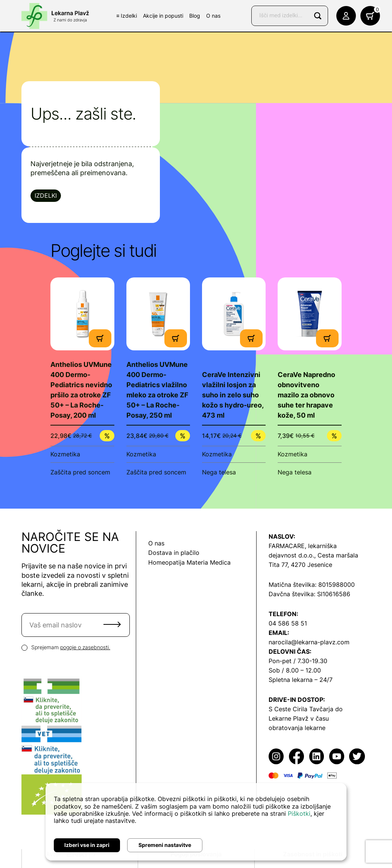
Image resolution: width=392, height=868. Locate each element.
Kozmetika (65, 454)
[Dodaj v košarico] (100, 338)
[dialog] (196, 822)
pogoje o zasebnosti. (85, 647)
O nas (213, 16)
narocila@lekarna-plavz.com (309, 642)
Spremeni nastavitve (165, 845)
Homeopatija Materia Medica (189, 562)
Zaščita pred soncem (80, 472)
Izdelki (46, 195)
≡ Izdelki (127, 16)
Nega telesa (219, 472)
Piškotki (299, 813)
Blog (195, 16)
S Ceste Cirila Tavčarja (301, 709)
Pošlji (112, 624)
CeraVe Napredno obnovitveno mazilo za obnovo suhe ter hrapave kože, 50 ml (306, 395)
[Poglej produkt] (82, 314)
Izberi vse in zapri (87, 845)
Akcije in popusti (163, 16)
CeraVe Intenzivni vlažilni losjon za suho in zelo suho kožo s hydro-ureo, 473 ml (233, 395)
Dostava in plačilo (174, 553)
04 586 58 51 (288, 623)
